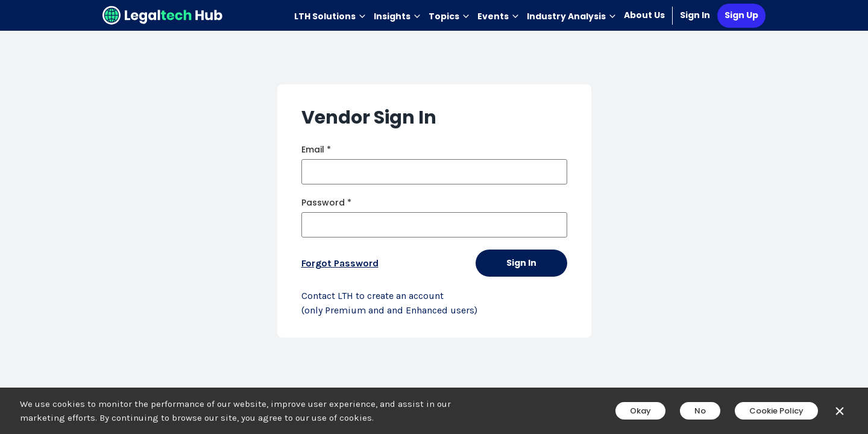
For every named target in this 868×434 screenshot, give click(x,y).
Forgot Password (340, 263)
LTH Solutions (330, 16)
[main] (434, 217)
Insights (398, 16)
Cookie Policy (776, 411)
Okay (640, 411)
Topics (449, 16)
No (700, 411)
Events (498, 16)
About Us (644, 15)
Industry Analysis (572, 16)
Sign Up (741, 15)
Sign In (695, 15)
